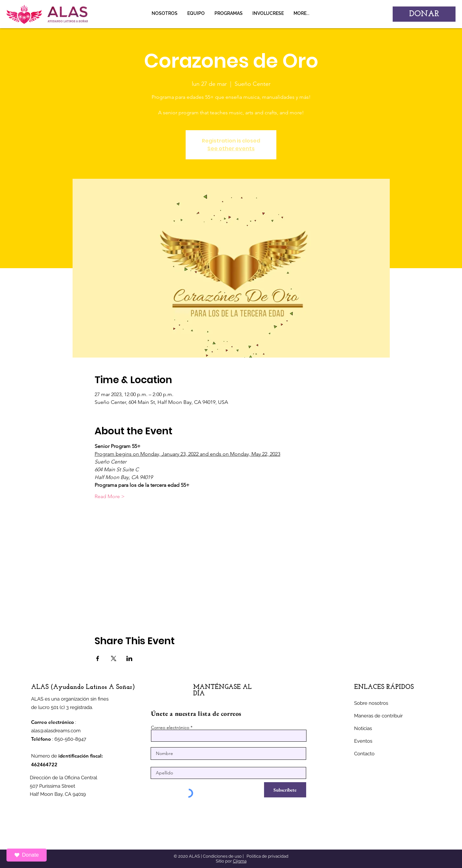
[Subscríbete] (285, 790)
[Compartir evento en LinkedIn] (129, 658)
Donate (27, 855)
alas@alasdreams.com (56, 731)
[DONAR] (424, 14)
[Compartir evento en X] (114, 658)
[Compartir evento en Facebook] (98, 658)
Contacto (364, 754)
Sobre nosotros (371, 703)
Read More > (110, 496)
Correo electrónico (170, 727)
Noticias (363, 728)
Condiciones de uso (222, 856)
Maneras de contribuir (378, 716)
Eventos (363, 741)
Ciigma (240, 861)
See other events (231, 148)
